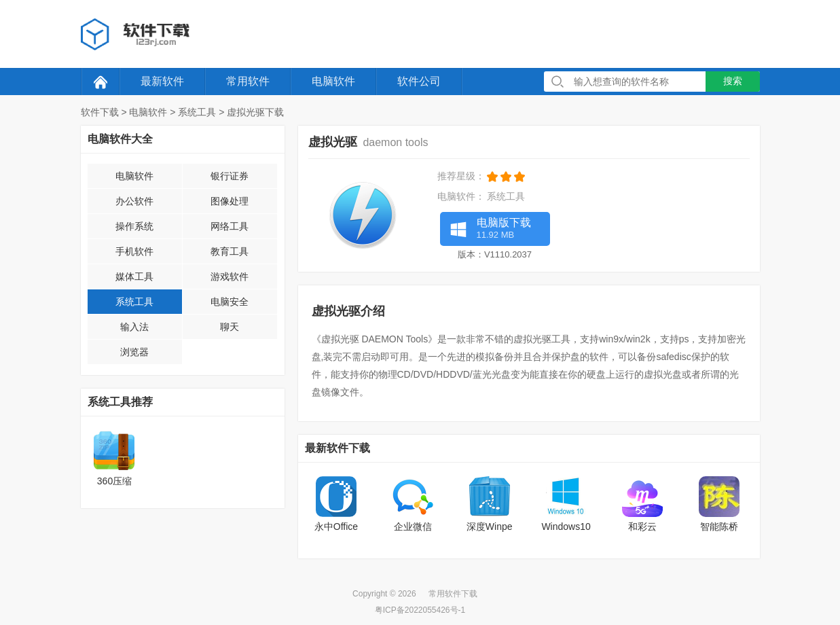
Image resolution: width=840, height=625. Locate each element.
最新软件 (162, 81)
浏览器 (134, 352)
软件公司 (419, 81)
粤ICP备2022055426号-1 (420, 610)
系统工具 (197, 112)
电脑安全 (230, 302)
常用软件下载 (453, 594)
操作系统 (134, 226)
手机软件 (134, 251)
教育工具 (230, 251)
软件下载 (100, 112)
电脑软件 (333, 81)
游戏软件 (230, 276)
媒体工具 (134, 276)
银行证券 (230, 176)
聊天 (230, 327)
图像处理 (230, 201)
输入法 (134, 327)
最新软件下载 (337, 448)
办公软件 (134, 201)
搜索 (733, 81)
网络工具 (230, 226)
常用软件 (248, 81)
